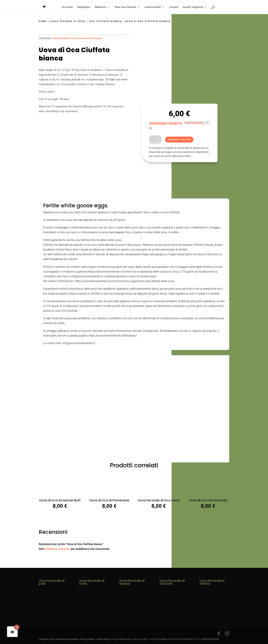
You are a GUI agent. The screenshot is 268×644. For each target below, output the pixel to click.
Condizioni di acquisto (67, 639)
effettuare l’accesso (58, 549)
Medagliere (84, 7)
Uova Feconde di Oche (68, 21)
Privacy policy (87, 639)
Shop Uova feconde (125, 7)
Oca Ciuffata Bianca (105, 21)
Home (43, 21)
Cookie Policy (103, 639)
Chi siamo (67, 7)
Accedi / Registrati (193, 7)
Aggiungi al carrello (179, 139)
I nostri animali (153, 7)
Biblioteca (101, 7)
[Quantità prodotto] (155, 139)
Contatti (174, 7)
